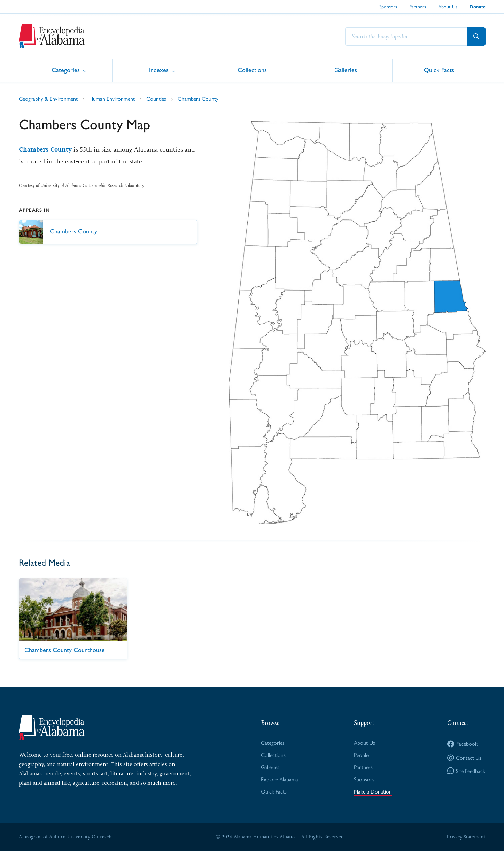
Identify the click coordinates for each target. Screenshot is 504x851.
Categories (66, 70)
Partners (418, 7)
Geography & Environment (48, 99)
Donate (478, 7)
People (361, 755)
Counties (156, 99)
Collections (252, 70)
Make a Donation (373, 792)
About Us (448, 7)
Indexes (159, 70)
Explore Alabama (280, 779)
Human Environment (112, 99)
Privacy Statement (466, 837)
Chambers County (198, 99)
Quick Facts (439, 70)
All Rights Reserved (323, 837)
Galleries (346, 70)
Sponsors (388, 7)
